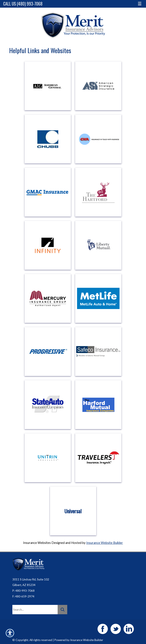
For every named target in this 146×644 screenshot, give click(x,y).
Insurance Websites (37, 543)
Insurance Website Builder (105, 543)
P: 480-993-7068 (23, 591)
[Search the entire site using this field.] (35, 610)
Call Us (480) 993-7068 (23, 4)
